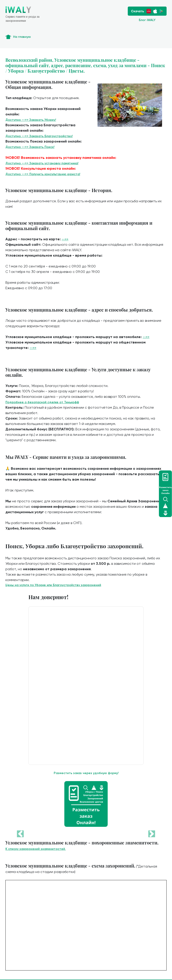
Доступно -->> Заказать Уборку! (31, 120)
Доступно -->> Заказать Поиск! (30, 147)
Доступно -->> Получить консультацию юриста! (43, 174)
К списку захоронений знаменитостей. (36, 849)
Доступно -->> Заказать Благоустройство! (39, 136)
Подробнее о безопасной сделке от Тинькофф (42, 402)
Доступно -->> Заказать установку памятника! (42, 163)
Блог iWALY (147, 20)
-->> (65, 239)
